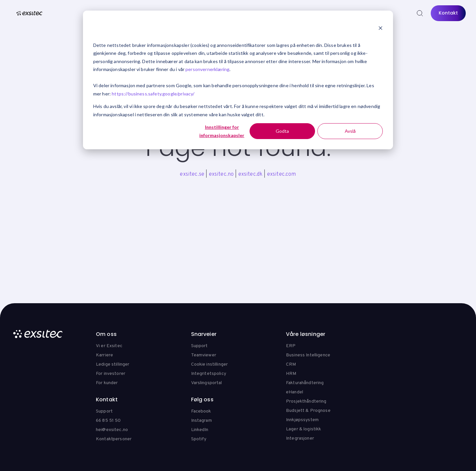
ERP (291, 346)
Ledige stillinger (113, 364)
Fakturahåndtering (305, 383)
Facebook (201, 411)
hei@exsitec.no (112, 430)
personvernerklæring (207, 69)
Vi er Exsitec (109, 346)
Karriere (104, 355)
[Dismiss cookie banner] (380, 29)
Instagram (201, 421)
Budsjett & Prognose (308, 411)
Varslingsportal (207, 383)
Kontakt (448, 13)
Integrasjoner (300, 438)
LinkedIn (200, 430)
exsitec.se (192, 174)
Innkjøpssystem (302, 420)
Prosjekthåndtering (306, 401)
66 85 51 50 (108, 421)
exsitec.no (221, 174)
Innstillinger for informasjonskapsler (222, 131)
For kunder (107, 383)
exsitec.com (282, 174)
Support (199, 346)
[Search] (420, 13)
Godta (282, 131)
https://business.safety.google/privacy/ (153, 94)
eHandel (295, 392)
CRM (291, 364)
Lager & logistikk (303, 429)
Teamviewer (204, 355)
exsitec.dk (251, 174)
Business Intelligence (308, 355)
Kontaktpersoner (114, 439)
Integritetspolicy (209, 374)
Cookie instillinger (210, 364)
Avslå (350, 131)
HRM (291, 374)
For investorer (111, 374)
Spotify (199, 439)
